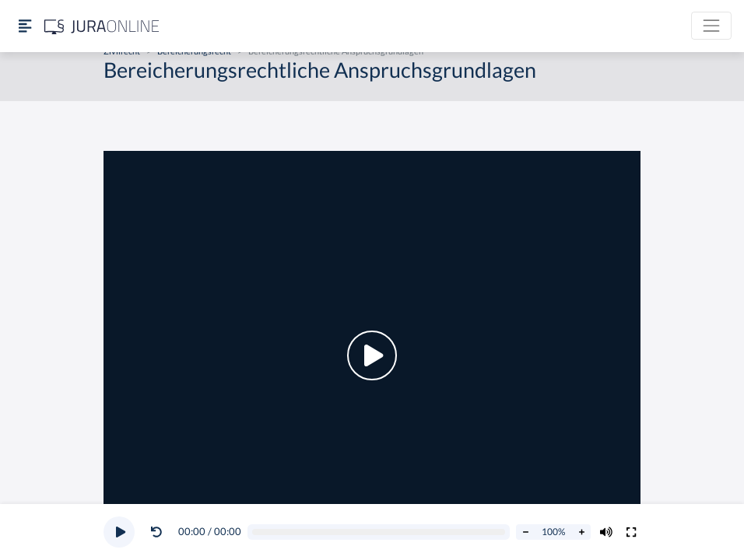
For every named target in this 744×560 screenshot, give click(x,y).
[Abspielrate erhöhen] (581, 532)
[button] (160, 532)
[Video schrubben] (379, 532)
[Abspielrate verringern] (525, 532)
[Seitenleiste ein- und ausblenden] (25, 26)
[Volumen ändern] (606, 532)
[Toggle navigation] (711, 26)
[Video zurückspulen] (156, 532)
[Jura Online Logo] (102, 26)
